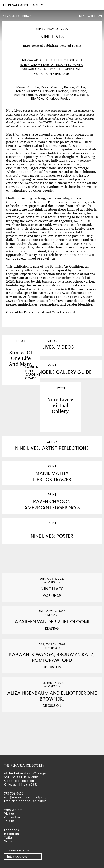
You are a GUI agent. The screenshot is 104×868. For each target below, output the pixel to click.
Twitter (9, 837)
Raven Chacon (52, 87)
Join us (9, 821)
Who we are (13, 810)
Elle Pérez (38, 98)
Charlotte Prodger (59, 98)
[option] (52, 65)
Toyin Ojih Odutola (75, 95)
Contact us (12, 817)
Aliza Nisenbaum (25, 95)
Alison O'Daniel (50, 95)
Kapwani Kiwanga (56, 91)
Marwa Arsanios (28, 87)
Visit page (77, 126)
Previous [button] (8, 61)
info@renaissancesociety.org (25, 797)
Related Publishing (45, 46)
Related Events (71, 46)
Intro (27, 46)
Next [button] (96, 61)
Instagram (12, 834)
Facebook (12, 830)
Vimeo (9, 841)
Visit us (9, 814)
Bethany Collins (75, 87)
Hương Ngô (78, 91)
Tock (73, 115)
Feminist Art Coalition (67, 267)
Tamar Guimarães (28, 91)
